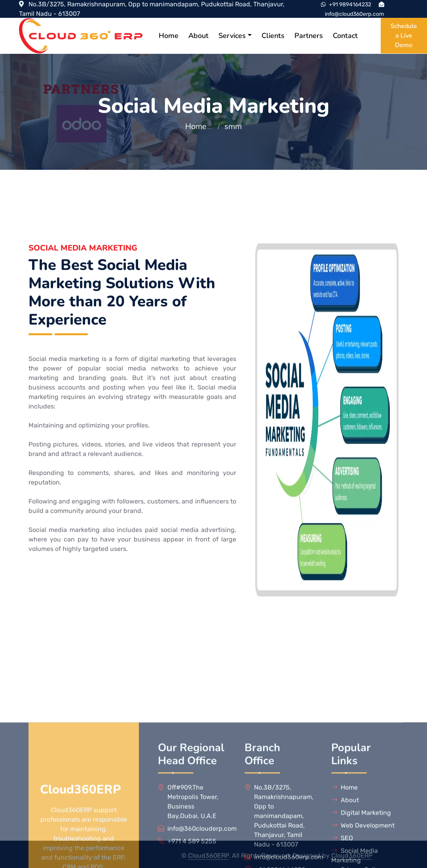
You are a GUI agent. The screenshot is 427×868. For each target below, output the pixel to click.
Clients (273, 36)
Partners (309, 36)
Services (232, 36)
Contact (345, 36)
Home (169, 36)
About (198, 36)
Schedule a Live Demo (404, 36)
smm (233, 126)
